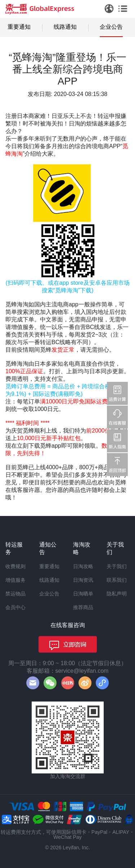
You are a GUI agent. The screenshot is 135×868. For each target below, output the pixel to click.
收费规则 (15, 566)
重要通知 (19, 27)
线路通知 (65, 27)
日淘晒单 (83, 594)
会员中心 (15, 607)
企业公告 (111, 27)
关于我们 (117, 566)
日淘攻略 (83, 566)
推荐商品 (83, 607)
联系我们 (117, 580)
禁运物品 (15, 594)
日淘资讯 (83, 580)
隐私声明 (117, 594)
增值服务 (15, 580)
